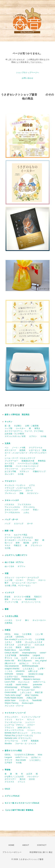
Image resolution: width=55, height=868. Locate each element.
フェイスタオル (24, 504)
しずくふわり (26, 692)
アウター (31, 580)
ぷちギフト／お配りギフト (16, 555)
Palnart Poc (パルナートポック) (19, 736)
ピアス (32, 485)
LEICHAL (20, 637)
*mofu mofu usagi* (13, 695)
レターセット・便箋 (38, 450)
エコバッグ (19, 524)
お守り (35, 543)
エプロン (33, 436)
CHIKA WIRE (11, 692)
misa (16, 634)
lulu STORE (25, 650)
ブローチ (29, 491)
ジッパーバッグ (28, 469)
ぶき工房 (9, 637)
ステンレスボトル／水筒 (15, 436)
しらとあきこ (29, 669)
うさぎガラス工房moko (24, 755)
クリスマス (9, 782)
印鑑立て (18, 545)
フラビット (9, 728)
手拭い (36, 510)
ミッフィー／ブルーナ (31, 717)
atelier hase (10, 700)
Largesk (37, 655)
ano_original (41, 661)
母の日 (23, 779)
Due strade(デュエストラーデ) (18, 639)
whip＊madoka (32, 695)
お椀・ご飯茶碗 (32, 426)
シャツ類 (9, 580)
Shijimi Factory (12, 703)
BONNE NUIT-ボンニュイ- (16, 733)
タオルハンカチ (11, 510)
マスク (8, 545)
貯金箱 (8, 597)
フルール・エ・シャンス (26, 743)
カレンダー (9, 474)
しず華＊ (42, 669)
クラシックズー (11, 717)
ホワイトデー (10, 779)
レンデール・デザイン (14, 725)
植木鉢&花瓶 (31, 599)
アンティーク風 (11, 602)
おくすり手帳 (10, 471)
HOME (11, 845)
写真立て (38, 597)
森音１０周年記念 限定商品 (17, 415)
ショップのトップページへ (28, 73)
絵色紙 (23, 450)
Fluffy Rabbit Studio (14, 698)
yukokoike (38, 685)
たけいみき (40, 645)
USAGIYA (20, 671)
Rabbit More (10, 650)
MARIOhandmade (30, 666)
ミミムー (31, 730)
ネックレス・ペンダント (15, 485)
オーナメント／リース (31, 602)
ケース (8, 535)
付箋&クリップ (39, 471)
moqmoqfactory (29, 653)
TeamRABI (37, 700)
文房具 (8, 443)
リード (19, 620)
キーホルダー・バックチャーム (18, 540)
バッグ (8, 524)
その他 (43, 436)
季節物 (8, 770)
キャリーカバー (39, 620)
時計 (37, 540)
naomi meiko (23, 685)
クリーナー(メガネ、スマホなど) (19, 537)
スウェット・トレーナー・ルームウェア (22, 578)
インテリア (9, 593)
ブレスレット (10, 493)
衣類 (7, 573)
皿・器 (8, 426)
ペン (7, 448)
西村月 (19, 647)
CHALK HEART (12, 653)
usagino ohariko (12, 669)
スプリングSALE (12, 796)
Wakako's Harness (32, 679)
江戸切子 (9, 763)
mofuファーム (39, 682)
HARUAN (9, 674)
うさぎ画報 (40, 639)
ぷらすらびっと (24, 645)
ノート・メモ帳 (19, 448)
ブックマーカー (11, 461)
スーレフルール (11, 741)
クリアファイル (36, 448)
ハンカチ (25, 510)
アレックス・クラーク (14, 706)
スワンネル (36, 733)
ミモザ (24, 741)
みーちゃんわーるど (26, 690)
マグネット (24, 471)
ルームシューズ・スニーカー (24, 583)
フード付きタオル (12, 512)
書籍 (7, 609)
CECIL (8, 634)
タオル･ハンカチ (12, 500)
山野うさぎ (33, 671)
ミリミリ (9, 720)
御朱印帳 (9, 466)
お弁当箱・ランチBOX (14, 434)
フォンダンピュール (13, 722)
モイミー (20, 720)
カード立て (9, 463)
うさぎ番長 (27, 634)
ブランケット (36, 545)
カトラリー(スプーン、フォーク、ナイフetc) (24, 431)
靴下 (7, 583)
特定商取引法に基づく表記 (41, 852)
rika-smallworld (12, 666)
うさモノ (9, 642)
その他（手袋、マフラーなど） (18, 585)
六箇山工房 (31, 698)
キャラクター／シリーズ (15, 713)
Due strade (21, 760)
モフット (31, 720)
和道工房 (39, 692)
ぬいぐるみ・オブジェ (14, 562)
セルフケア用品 (21, 535)
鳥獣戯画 (35, 741)
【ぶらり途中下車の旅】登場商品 (19, 810)
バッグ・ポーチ (11, 519)
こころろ (9, 671)
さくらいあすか (38, 658)
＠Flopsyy (25, 687)
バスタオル (9, 504)
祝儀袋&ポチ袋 (28, 461)
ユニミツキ (9, 690)
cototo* (43, 653)
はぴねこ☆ (24, 663)
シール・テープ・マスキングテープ (20, 458)
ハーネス (9, 620)
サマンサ (36, 663)
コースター (21, 428)
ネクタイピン (33, 493)
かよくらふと (24, 682)
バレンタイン (33, 776)
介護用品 (9, 623)
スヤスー (31, 725)
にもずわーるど (11, 677)
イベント (22, 782)
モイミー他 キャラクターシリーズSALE (22, 803)
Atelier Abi (9, 661)
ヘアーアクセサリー (13, 491)
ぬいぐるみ (9, 566)
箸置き (37, 428)
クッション (17, 599)
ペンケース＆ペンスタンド (27, 466)
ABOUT (26, 845)
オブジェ (22, 566)
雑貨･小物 (9, 531)
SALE (7, 789)
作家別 (8, 630)
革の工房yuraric (25, 661)
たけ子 (24, 658)
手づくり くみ (11, 658)
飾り (27, 620)
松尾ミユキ (30, 647)
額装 (7, 599)
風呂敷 (26, 543)
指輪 (22, 493)
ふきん (26, 512)
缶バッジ (9, 543)
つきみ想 (9, 685)
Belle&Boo (25, 655)
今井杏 (19, 642)
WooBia (8, 743)
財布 (18, 543)
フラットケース (11, 469)
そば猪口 (18, 426)
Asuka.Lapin (28, 703)
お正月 (29, 774)
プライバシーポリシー (12, 852)
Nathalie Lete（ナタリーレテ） (18, 738)
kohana (21, 674)
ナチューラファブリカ (14, 730)
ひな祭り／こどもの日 (14, 776)
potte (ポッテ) (24, 728)
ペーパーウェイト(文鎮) (28, 463)
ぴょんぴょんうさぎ (34, 642)
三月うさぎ (9, 645)
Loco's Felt (10, 682)
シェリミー (30, 722)
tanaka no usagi (36, 674)
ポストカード (10, 450)
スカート (42, 580)
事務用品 (42, 461)
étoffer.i (37, 687)
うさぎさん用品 (11, 616)
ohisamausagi (11, 687)
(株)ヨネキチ (10, 663)
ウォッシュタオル (12, 507)
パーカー (20, 580)
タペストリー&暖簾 (22, 597)
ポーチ (30, 524)
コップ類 (9, 428)
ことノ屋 (39, 634)
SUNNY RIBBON (12, 679)
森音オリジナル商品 (13, 751)
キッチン (9, 422)
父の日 (32, 779)
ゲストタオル (29, 507)
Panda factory (28, 677)
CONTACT (42, 845)
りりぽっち (24, 700)
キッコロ (9, 647)
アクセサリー (10, 481)
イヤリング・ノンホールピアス (18, 488)
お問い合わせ (28, 78)
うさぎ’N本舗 (10, 655)
